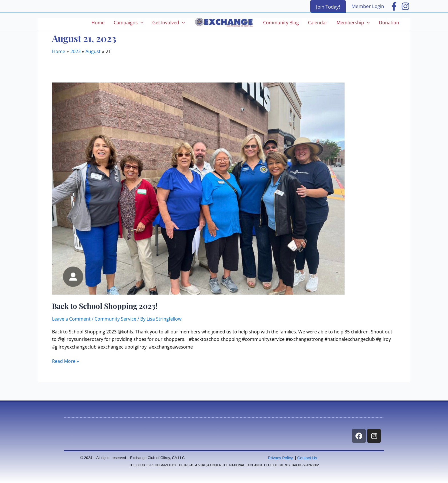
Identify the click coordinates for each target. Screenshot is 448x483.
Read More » (65, 361)
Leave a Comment (71, 319)
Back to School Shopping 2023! (105, 306)
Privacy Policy (280, 458)
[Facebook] (394, 6)
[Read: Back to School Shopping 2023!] (198, 188)
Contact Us (307, 458)
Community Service (115, 319)
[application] (141, 23)
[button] (328, 6)
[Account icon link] (368, 6)
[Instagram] (405, 6)
